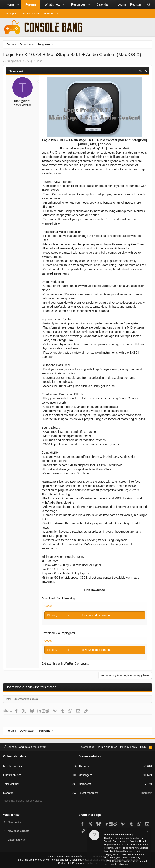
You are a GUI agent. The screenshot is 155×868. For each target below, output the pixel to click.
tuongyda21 (14, 61)
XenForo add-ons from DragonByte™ (65, 860)
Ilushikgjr (146, 792)
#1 (146, 71)
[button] (18, 5)
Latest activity (17, 840)
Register (76, 615)
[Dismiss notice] (147, 833)
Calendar (103, 4)
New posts (12, 14)
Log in (62, 615)
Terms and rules (107, 746)
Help (143, 746)
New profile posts (19, 830)
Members (49, 14)
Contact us (88, 746)
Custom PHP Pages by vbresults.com (77, 863)
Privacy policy (129, 746)
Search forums (31, 14)
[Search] (149, 5)
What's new (52, 4)
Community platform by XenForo (78, 857)
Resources (78, 4)
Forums (31, 4)
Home (10, 4)
